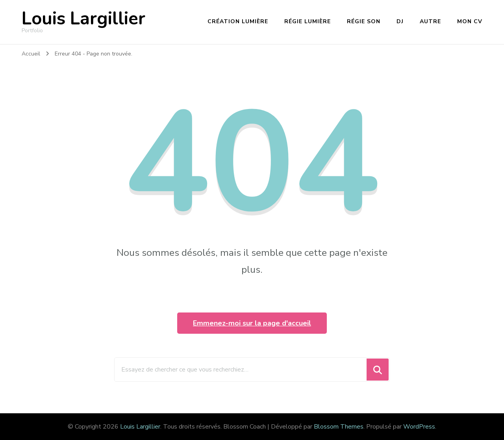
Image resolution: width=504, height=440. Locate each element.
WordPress (419, 427)
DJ (400, 21)
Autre (430, 21)
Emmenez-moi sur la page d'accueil (252, 323)
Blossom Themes (339, 427)
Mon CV (470, 21)
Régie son (364, 21)
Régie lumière (308, 21)
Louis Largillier (83, 19)
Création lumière (238, 21)
